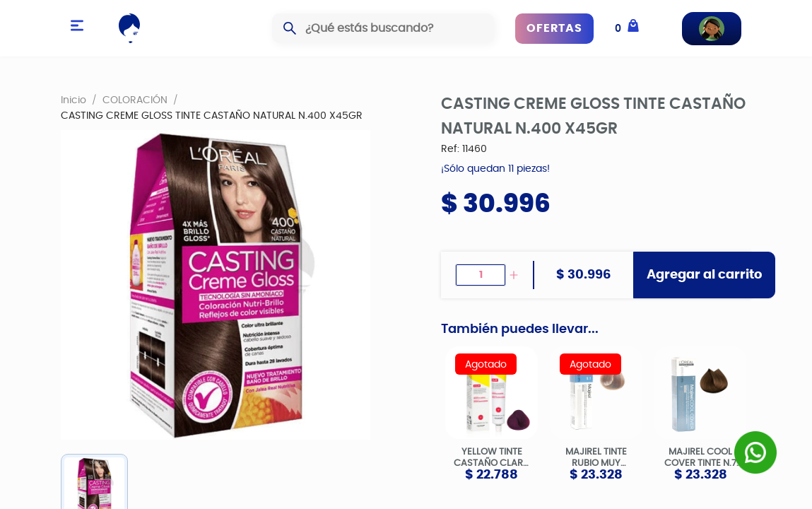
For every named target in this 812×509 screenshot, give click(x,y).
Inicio (73, 100)
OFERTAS (554, 28)
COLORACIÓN (135, 100)
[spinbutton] (480, 275)
